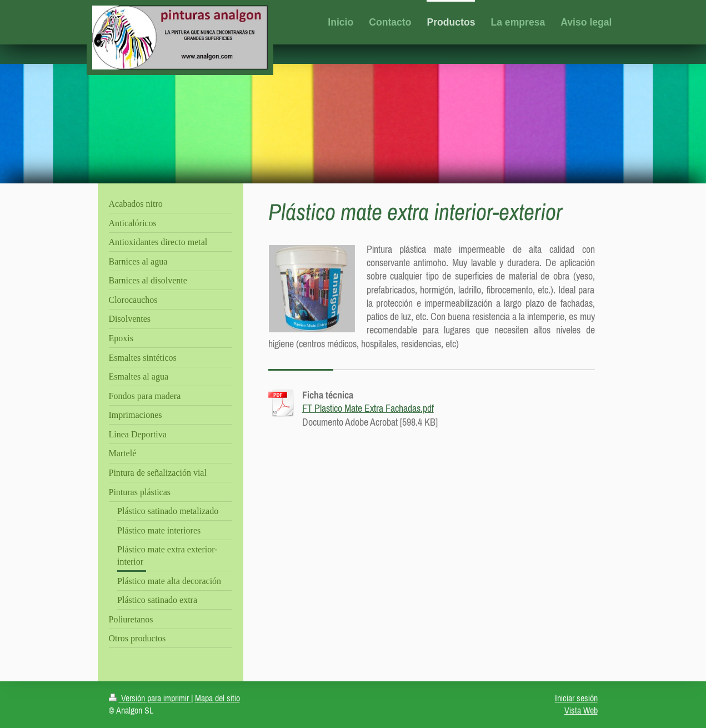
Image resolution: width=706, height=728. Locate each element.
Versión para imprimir (150, 698)
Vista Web (581, 710)
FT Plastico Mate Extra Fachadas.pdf (368, 408)
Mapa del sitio (217, 698)
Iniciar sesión (576, 698)
